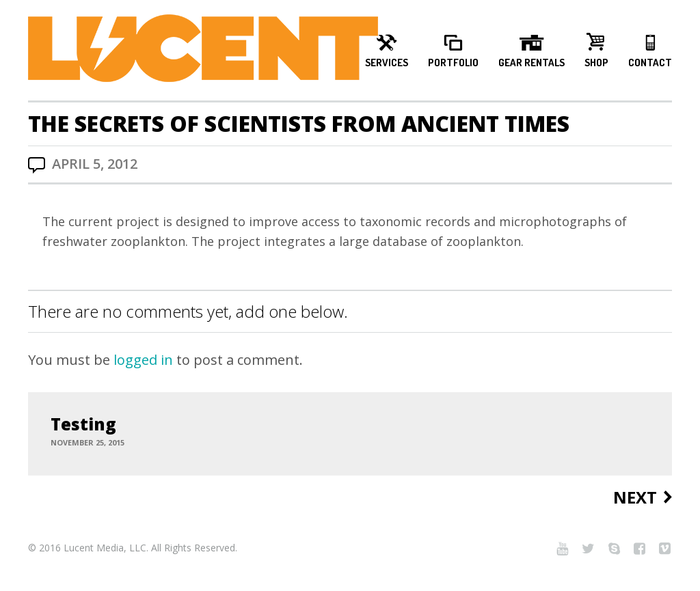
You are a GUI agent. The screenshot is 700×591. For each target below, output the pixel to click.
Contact (650, 63)
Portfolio (453, 63)
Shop (596, 63)
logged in (143, 360)
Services (387, 63)
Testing (83, 424)
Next (635, 498)
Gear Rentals (531, 63)
